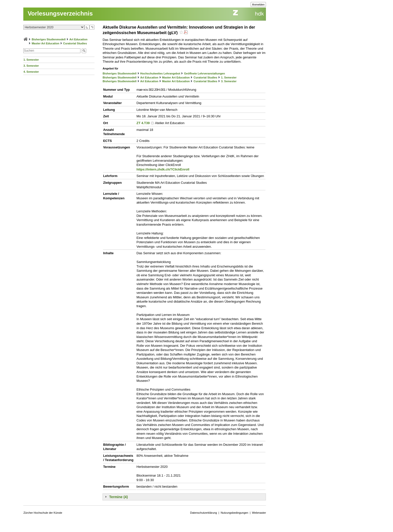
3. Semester (31, 66)
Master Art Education (45, 43)
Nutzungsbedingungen (234, 513)
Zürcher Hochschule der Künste (43, 513)
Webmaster (259, 513)
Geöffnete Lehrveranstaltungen (204, 73)
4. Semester (31, 72)
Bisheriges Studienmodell (49, 39)
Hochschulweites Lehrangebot (160, 73)
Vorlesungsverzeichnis (60, 13)
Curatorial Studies (75, 43)
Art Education (78, 39)
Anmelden (258, 5)
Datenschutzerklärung (204, 513)
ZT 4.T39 (143, 123)
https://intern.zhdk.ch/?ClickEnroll (163, 169)
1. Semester (31, 60)
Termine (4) (118, 497)
